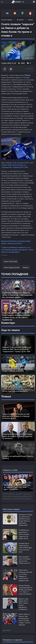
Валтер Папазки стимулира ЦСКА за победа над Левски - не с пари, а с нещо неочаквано (25, 590)
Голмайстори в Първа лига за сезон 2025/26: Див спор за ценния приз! (25, 548)
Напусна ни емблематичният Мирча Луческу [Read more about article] (18, 457)
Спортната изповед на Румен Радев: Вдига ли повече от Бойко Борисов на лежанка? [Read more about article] (17, 436)
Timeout (6, 396)
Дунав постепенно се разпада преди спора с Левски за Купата (17, 370)
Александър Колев (12, 267)
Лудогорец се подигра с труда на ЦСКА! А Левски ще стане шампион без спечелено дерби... (17, 295)
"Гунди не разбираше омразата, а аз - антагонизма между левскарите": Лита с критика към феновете (17, 250)
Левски (27, 75)
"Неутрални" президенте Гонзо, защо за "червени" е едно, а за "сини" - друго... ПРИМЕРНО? (17, 487)
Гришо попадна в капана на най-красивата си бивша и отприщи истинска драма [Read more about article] (16, 416)
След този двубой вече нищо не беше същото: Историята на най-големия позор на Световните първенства (16, 316)
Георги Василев (10, 261)
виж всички (7, 630)
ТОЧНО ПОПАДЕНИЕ (15, 274)
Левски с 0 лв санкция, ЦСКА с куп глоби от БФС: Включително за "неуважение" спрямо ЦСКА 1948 (17, 165)
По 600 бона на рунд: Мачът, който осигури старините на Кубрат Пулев (24, 534)
